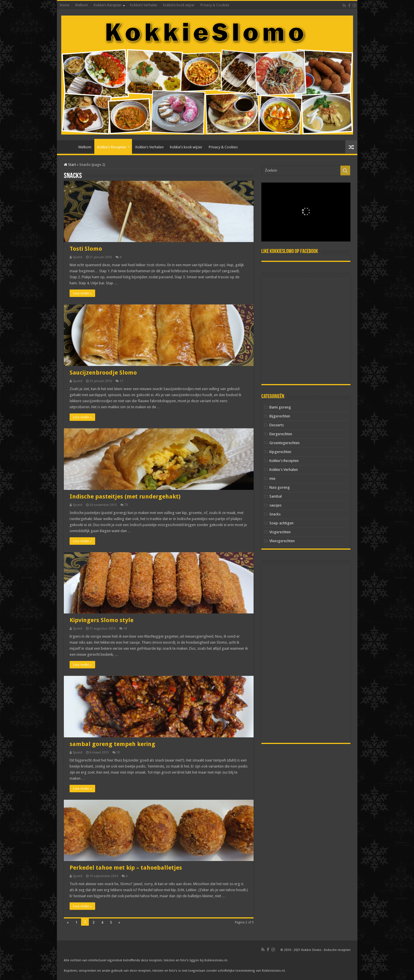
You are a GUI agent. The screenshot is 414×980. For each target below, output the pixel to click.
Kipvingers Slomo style (101, 620)
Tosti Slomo (86, 249)
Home (65, 5)
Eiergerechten (281, 434)
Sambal (276, 496)
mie (272, 479)
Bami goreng (280, 407)
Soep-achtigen (281, 523)
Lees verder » (82, 293)
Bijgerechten (280, 416)
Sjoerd (77, 257)
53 (118, 752)
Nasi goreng (280, 487)
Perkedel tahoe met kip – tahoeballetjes (126, 868)
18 (125, 629)
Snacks (275, 514)
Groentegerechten (284, 443)
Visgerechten (280, 532)
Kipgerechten (280, 452)
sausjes (275, 505)
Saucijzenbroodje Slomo (103, 373)
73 (126, 505)
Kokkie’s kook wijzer (179, 5)
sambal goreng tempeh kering (112, 744)
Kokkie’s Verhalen (144, 5)
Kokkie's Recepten (284, 461)
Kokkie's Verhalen (284, 470)
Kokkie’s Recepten (108, 5)
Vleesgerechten (282, 541)
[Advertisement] (306, 330)
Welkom (82, 5)
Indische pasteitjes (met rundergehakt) (125, 496)
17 (121, 381)
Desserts (277, 425)
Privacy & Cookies (215, 5)
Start (70, 165)
